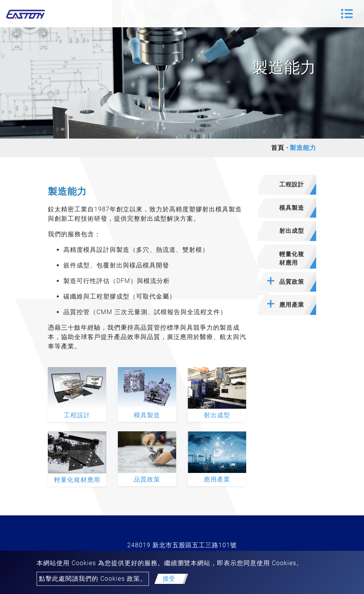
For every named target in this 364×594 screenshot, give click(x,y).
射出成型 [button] (292, 231)
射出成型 (217, 415)
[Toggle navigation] (347, 14)
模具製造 (147, 415)
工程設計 (77, 415)
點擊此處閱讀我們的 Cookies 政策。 (93, 579)
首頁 (278, 148)
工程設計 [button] (292, 185)
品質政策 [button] (292, 282)
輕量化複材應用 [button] (292, 259)
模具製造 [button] (292, 208)
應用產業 (217, 479)
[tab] (287, 185)
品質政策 (147, 479)
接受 (169, 579)
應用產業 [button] (292, 305)
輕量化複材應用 (77, 480)
